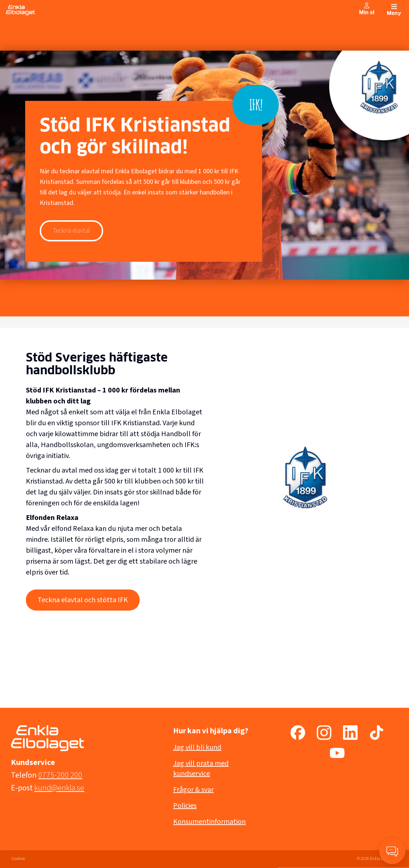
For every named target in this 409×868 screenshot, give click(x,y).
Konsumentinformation (209, 822)
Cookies (18, 859)
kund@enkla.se (59, 788)
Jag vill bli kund (197, 747)
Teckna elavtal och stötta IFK (83, 600)
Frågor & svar (193, 790)
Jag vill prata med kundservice (201, 769)
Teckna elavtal (71, 231)
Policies (185, 806)
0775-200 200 (60, 775)
